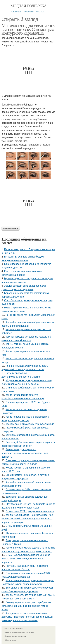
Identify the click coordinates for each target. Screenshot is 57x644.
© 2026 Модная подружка (14, 628)
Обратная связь (10, 640)
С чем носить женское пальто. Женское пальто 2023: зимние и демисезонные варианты (26, 559)
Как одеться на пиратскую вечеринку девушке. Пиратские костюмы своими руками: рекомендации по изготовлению (27, 617)
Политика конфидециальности (15, 636)
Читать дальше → (11, 228)
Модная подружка (28, 6)
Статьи (40, 12)
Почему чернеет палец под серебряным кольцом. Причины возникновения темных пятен (26, 606)
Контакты (8, 633)
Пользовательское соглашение (23, 633)
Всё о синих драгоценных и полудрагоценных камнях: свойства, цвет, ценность (25, 453)
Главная (16, 12)
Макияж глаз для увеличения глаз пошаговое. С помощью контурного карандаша (28, 29)
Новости (29, 12)
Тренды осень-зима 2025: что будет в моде (30, 424)
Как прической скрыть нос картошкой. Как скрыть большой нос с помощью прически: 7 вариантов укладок (27, 519)
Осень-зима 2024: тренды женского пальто (30, 511)
